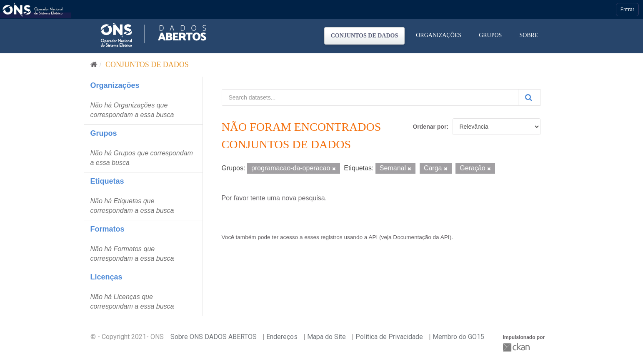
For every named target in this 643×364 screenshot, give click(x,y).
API (373, 237)
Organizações (439, 35)
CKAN (517, 347)
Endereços (282, 337)
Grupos (490, 35)
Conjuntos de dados (365, 36)
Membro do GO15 (458, 337)
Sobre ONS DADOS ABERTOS (214, 337)
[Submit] (529, 97)
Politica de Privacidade (389, 337)
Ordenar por (429, 127)
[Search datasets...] (370, 97)
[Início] (94, 65)
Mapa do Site (327, 337)
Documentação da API (421, 237)
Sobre (529, 35)
